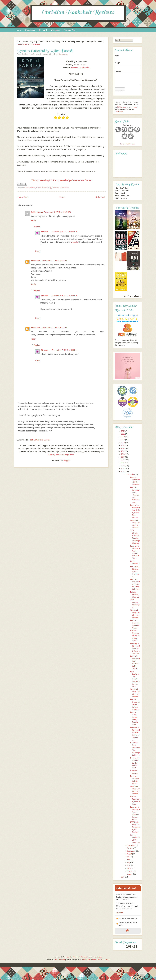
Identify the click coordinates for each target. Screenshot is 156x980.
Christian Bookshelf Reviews (78, 12)
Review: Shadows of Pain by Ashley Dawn (135, 636)
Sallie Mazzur (37, 212)
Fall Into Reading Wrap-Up (135, 595)
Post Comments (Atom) (39, 440)
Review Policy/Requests (50, 30)
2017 (123, 457)
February (130, 871)
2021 (123, 445)
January (130, 874)
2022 (123, 443)
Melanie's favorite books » (132, 296)
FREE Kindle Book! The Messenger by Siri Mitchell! (135, 827)
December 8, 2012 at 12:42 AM (57, 212)
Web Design (105, 959)
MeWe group (122, 107)
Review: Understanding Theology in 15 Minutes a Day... (135, 495)
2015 (123, 463)
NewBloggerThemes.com (91, 959)
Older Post (100, 197)
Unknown (35, 261)
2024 (123, 437)
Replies (37, 227)
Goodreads (84, 68)
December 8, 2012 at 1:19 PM (65, 350)
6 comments (63, 54)
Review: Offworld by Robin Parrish (45, 51)
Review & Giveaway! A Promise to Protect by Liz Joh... (135, 584)
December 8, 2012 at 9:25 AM (54, 328)
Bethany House (35, 188)
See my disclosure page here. (61, 455)
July (128, 857)
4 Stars (27, 188)
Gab (133, 144)
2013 (123, 468)
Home (18, 30)
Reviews (56, 188)
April (129, 865)
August (129, 854)
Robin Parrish (64, 188)
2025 (123, 434)
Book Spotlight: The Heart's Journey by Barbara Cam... (135, 679)
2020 (123, 448)
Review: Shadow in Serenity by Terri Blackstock (135, 704)
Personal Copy (47, 188)
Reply (33, 220)
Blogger (67, 460)
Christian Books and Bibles (29, 44)
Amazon (74, 68)
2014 (123, 466)
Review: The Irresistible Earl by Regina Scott (135, 763)
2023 (123, 440)
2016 (123, 460)
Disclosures (30, 30)
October (130, 848)
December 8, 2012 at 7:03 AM (54, 261)
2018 (123, 454)
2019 (123, 451)
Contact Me (70, 30)
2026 (123, 431)
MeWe (128, 144)
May (128, 863)
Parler (123, 144)
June (129, 860)
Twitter (135, 107)
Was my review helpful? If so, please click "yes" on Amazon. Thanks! (61, 180)
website (75, 242)
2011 (123, 877)
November (131, 845)
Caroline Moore (59, 959)
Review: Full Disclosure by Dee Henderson (135, 571)
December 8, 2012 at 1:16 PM (65, 296)
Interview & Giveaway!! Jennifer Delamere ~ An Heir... (135, 648)
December (131, 474)
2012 (123, 471)
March (129, 868)
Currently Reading (128, 208)
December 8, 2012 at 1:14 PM (65, 232)
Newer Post (23, 197)
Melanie (45, 232)
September (131, 851)
